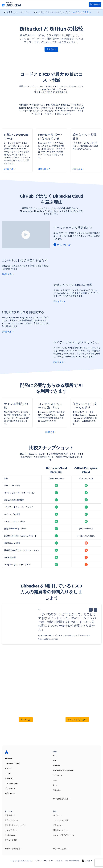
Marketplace (10, 835)
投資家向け (9, 778)
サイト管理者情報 (72, 861)
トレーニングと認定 (61, 820)
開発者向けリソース (61, 830)
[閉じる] (98, 12)
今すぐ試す (51, 49)
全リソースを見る (61, 849)
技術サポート (10, 815)
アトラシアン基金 (12, 783)
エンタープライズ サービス (63, 835)
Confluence (57, 775)
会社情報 (8, 759)
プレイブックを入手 (80, 12)
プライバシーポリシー (44, 861)
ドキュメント (58, 825)
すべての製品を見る (62, 799)
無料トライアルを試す (77, 720)
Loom (55, 780)
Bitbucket (57, 790)
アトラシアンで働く (13, 764)
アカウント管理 (11, 840)
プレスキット (10, 788)
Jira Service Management (63, 770)
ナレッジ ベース (11, 830)
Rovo (55, 755)
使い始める (95, 4)
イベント (8, 769)
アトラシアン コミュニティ (15, 825)
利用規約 (59, 861)
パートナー (57, 815)
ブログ (8, 773)
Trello (55, 785)
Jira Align (57, 765)
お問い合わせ (10, 793)
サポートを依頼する (14, 849)
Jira (54, 760)
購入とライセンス (12, 820)
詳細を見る (10, 169)
